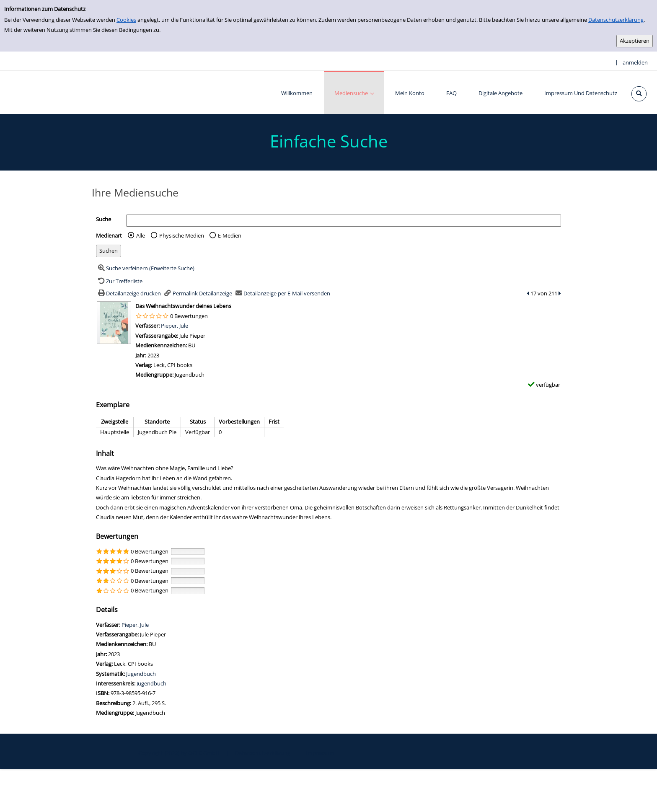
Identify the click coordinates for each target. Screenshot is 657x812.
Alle (141, 235)
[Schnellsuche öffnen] (639, 94)
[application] (354, 92)
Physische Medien (182, 235)
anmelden (635, 62)
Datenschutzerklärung (616, 20)
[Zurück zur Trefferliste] (119, 281)
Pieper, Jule (175, 326)
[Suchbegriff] (344, 221)
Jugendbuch (141, 674)
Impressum (320, 753)
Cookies (126, 20)
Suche (103, 219)
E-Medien (230, 235)
